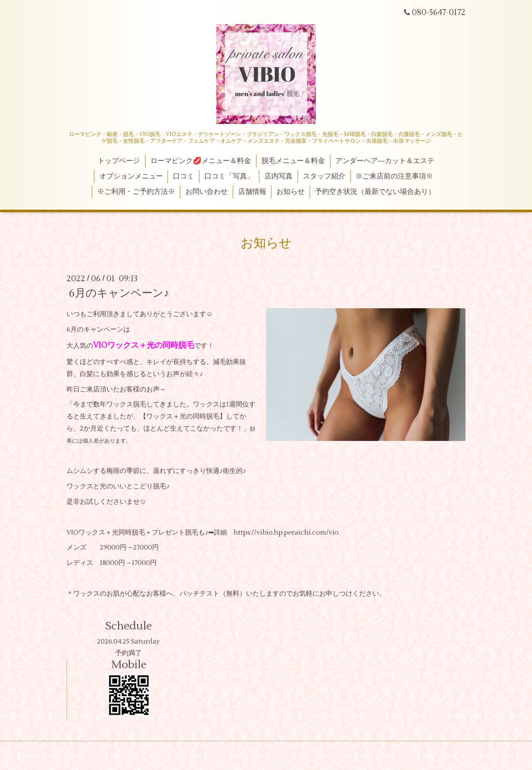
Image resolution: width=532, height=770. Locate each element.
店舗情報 (252, 192)
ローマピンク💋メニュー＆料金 (201, 161)
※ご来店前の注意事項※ (394, 176)
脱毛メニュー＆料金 (293, 161)
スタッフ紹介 (324, 176)
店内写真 (278, 176)
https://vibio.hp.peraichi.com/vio (286, 532)
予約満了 (128, 653)
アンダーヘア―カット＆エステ (385, 161)
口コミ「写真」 (229, 176)
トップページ (119, 161)
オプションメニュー (131, 176)
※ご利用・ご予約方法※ (136, 192)
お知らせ (291, 192)
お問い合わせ (207, 192)
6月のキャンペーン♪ (119, 293)
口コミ (183, 176)
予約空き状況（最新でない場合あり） (375, 192)
